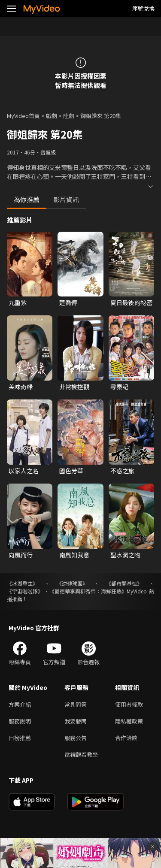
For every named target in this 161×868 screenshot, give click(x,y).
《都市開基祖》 (124, 583)
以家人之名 (24, 471)
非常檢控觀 (74, 387)
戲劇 (52, 116)
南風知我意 (74, 555)
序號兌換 (143, 8)
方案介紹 (20, 704)
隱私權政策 (129, 721)
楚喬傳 (68, 302)
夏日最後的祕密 (131, 302)
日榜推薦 (20, 738)
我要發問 (76, 721)
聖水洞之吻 (125, 555)
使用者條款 (129, 704)
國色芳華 (71, 471)
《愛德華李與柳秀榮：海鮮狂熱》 (88, 591)
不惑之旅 (122, 471)
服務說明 (20, 721)
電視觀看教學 (81, 755)
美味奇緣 (21, 387)
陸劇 (69, 116)
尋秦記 (119, 387)
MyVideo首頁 (23, 116)
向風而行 (21, 555)
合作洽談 (126, 738)
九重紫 (18, 302)
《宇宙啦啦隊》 (25, 591)
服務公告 (76, 738)
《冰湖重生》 (22, 583)
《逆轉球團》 (72, 583)
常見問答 (76, 704)
